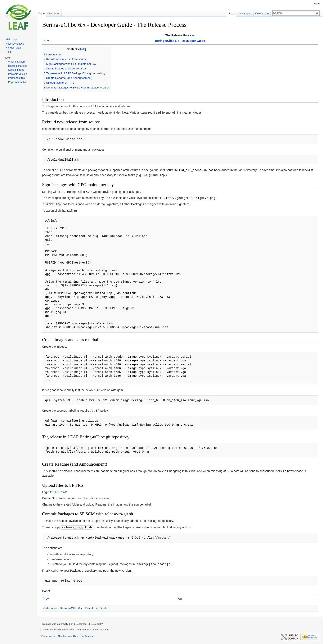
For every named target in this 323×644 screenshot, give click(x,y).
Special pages (16, 70)
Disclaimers (87, 635)
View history (262, 13)
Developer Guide (96, 607)
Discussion (54, 13)
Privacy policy (48, 635)
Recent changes (15, 44)
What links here (17, 62)
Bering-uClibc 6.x (71, 607)
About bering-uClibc (68, 635)
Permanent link (17, 78)
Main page (12, 40)
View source (245, 13)
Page (41, 13)
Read (232, 13)
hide (83, 49)
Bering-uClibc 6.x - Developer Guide (180, 41)
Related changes (18, 66)
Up (180, 597)
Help (8, 52)
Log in (316, 4)
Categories (50, 607)
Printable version (17, 74)
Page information (18, 82)
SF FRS (59, 491)
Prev (46, 41)
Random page (14, 48)
